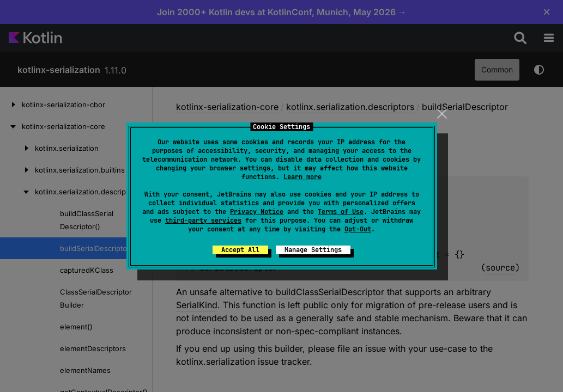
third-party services (203, 220)
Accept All (240, 250)
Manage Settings (313, 250)
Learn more (302, 177)
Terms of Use (341, 212)
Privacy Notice (257, 212)
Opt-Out (358, 229)
